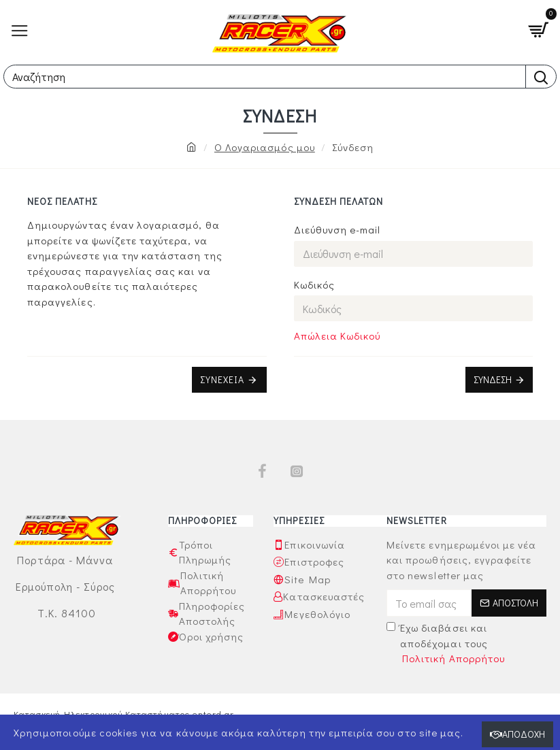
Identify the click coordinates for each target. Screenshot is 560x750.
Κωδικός (314, 284)
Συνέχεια (222, 379)
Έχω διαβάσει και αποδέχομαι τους (447, 643)
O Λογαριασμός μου (265, 147)
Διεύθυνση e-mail (337, 229)
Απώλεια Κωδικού (337, 336)
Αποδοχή (524, 734)
